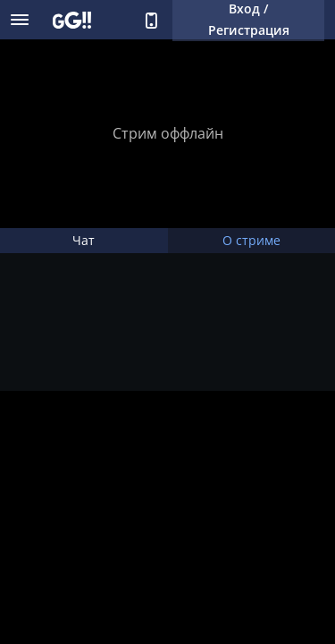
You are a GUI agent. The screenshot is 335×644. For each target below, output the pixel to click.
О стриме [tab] (251, 240)
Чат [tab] (84, 240)
